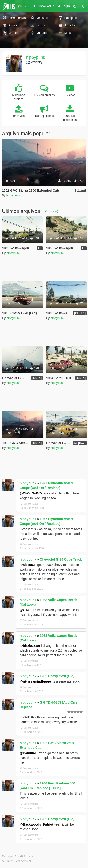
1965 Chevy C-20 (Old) (57, 676)
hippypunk (36, 57)
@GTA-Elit (28, 610)
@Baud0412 (29, 753)
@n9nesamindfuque (35, 681)
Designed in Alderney (17, 856)
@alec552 (27, 565)
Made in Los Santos (16, 861)
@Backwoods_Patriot (37, 824)
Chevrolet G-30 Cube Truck (61, 559)
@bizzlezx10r (30, 646)
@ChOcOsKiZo (31, 493)
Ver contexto (29, 504)
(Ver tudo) (51, 211)
